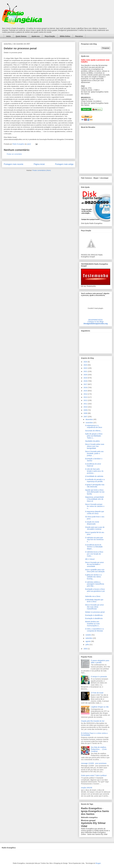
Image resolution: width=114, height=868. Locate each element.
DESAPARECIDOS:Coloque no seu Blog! (96, 321)
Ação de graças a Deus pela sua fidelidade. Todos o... (94, 436)
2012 (86, 400)
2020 (86, 375)
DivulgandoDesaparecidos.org (96, 324)
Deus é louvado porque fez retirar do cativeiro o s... (95, 506)
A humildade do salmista (94, 476)
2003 (86, 649)
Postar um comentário (14, 154)
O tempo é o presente (99, 677)
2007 (86, 417)
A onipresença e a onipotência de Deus (94, 426)
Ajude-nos (36, 36)
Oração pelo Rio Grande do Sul (93, 721)
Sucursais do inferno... (93, 431)
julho (87, 645)
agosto (88, 641)
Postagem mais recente (14, 164)
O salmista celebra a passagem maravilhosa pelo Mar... (95, 584)
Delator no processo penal (95, 612)
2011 (86, 404)
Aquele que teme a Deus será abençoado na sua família (95, 492)
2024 (86, 362)
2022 (86, 368)
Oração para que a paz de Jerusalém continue (95, 528)
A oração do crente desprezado (92, 523)
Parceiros (79, 36)
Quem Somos (21, 36)
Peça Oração (50, 36)
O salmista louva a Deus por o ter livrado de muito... (94, 554)
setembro (89, 638)
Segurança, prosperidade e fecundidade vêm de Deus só (94, 499)
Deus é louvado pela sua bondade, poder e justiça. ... (94, 453)
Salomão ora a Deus (93, 596)
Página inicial (39, 164)
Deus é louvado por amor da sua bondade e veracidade (94, 564)
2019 (86, 378)
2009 (86, 410)
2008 (86, 413)
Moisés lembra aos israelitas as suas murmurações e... (93, 624)
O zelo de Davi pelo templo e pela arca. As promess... (94, 471)
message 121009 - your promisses (94, 763)
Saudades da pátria (92, 441)
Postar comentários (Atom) (42, 170)
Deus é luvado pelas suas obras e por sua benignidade (95, 446)
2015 (86, 391)
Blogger (98, 863)
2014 (86, 394)
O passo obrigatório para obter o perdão (100, 661)
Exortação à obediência (94, 615)
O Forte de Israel (97, 693)
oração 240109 (87, 788)
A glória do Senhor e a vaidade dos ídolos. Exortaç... (93, 577)
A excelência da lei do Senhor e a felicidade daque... (94, 547)
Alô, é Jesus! (90, 559)
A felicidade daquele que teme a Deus (94, 601)
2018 (86, 381)
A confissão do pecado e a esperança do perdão (95, 480)
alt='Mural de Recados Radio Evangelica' (96, 151)
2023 (86, 365)
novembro (89, 423)
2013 (86, 397)
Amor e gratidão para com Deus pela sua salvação (95, 571)
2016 (86, 387)
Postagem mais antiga (64, 164)
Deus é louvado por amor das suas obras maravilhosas (94, 607)
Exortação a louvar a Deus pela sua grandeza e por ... (95, 591)
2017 (86, 384)
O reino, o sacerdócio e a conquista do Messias (94, 630)
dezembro (89, 419)
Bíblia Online (65, 36)
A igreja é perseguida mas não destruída (95, 486)
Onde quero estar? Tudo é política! (94, 775)
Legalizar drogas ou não (100, 707)
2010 (86, 407)
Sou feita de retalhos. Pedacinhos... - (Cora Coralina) (99, 749)
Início (8, 36)
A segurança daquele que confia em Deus (95, 512)
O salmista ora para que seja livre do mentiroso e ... (94, 540)
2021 (86, 371)
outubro (89, 635)
